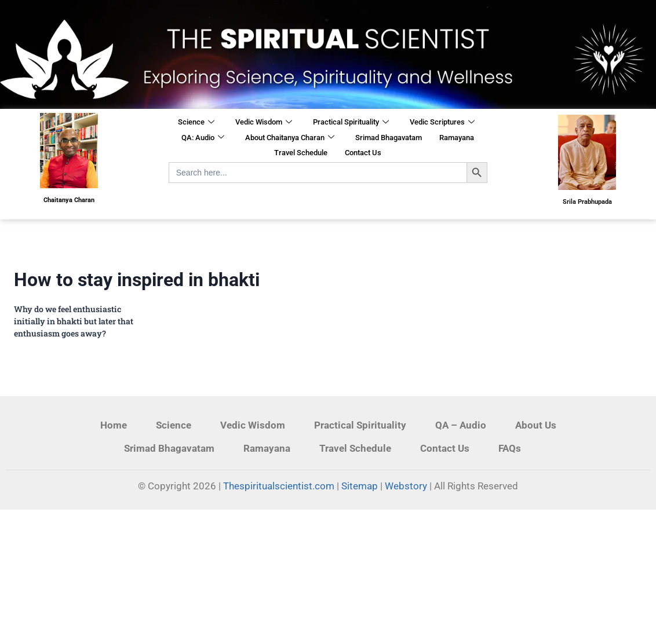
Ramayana (457, 138)
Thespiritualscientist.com (279, 486)
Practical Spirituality (351, 123)
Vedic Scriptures (442, 123)
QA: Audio (203, 138)
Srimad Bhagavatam (389, 138)
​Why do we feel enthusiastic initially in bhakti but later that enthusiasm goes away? (74, 321)
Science (196, 123)
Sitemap (360, 486)
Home (114, 425)
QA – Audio (461, 425)
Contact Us (363, 153)
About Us (536, 425)
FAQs (510, 448)
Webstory (406, 486)
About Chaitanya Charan (290, 138)
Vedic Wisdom (264, 123)
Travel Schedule (301, 153)
